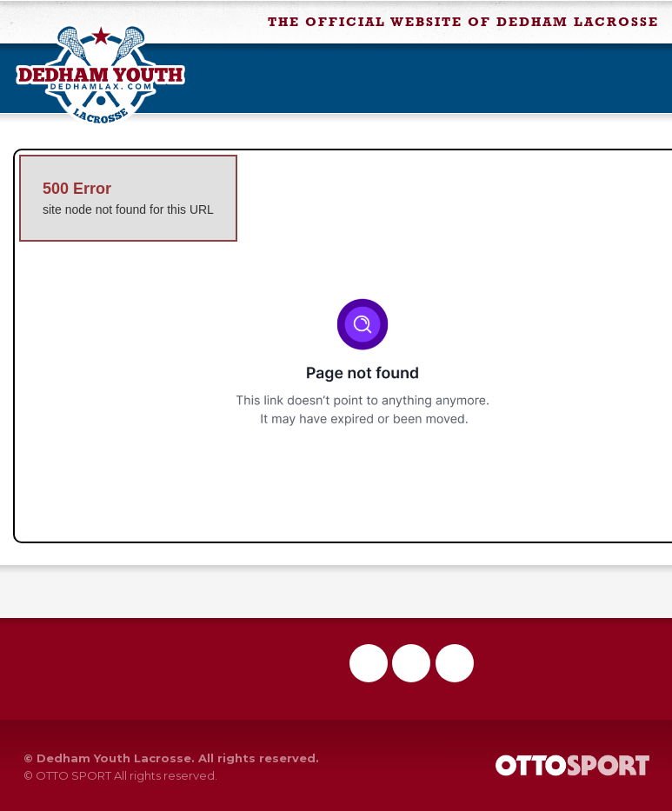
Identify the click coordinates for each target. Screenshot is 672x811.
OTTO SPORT (73, 775)
